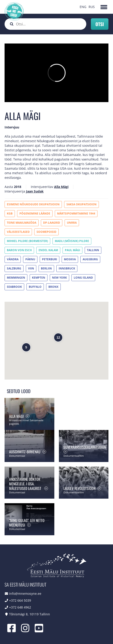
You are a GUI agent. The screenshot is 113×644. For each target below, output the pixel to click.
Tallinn (93, 250)
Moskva (70, 259)
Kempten (39, 278)
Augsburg (90, 259)
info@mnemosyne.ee (25, 594)
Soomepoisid (46, 232)
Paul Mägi (72, 250)
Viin (31, 268)
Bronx (53, 287)
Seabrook (14, 287)
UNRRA (72, 223)
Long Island (83, 278)
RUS (92, 7)
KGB (10, 213)
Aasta (9, 187)
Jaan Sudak (35, 191)
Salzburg (14, 268)
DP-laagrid (52, 223)
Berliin (46, 268)
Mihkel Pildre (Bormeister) (27, 241)
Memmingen (16, 278)
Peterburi (50, 259)
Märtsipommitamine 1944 (76, 213)
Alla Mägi (61, 187)
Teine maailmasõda (22, 223)
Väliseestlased (18, 232)
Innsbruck (67, 268)
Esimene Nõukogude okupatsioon (33, 204)
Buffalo (35, 287)
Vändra (13, 259)
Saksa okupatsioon (81, 204)
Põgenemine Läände (35, 213)
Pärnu (30, 259)
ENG (83, 7)
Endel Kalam (48, 250)
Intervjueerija (15, 191)
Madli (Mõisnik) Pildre (72, 241)
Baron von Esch (19, 250)
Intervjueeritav (42, 187)
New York (59, 278)
